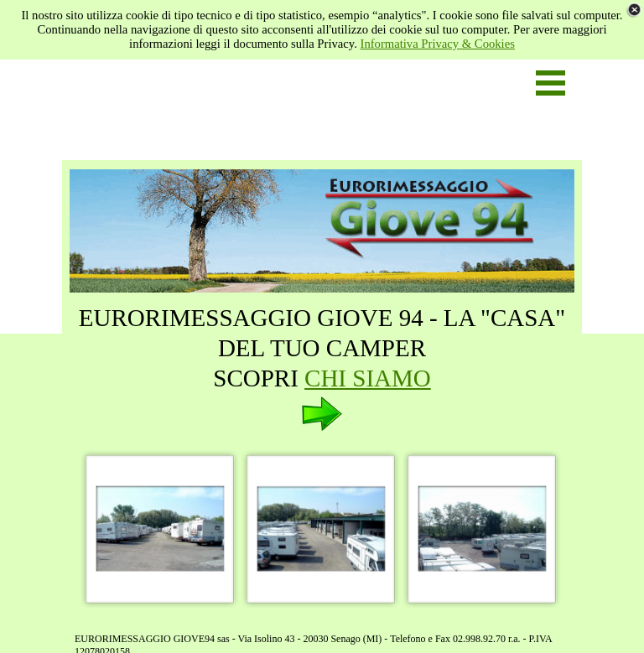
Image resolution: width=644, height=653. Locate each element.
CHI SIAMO (368, 378)
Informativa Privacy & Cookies (438, 44)
